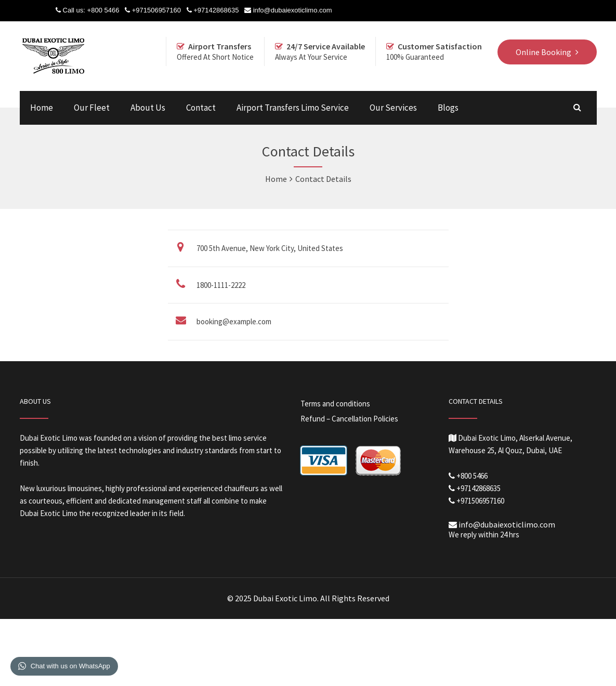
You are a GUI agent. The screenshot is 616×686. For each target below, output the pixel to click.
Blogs (448, 108)
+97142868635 (216, 10)
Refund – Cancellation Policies (349, 419)
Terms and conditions (335, 404)
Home (42, 108)
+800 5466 (103, 10)
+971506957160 (156, 10)
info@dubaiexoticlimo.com (293, 10)
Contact (201, 108)
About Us (148, 108)
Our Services (393, 108)
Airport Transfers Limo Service (293, 108)
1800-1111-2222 (221, 285)
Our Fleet (92, 108)
